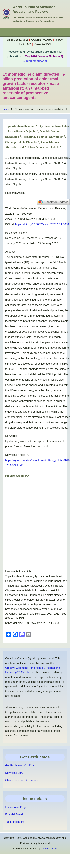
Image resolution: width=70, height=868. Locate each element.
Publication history (16, 233)
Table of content (15, 822)
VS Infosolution (49, 849)
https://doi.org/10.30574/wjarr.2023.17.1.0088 (42, 224)
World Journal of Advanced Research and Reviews (34, 9)
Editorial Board (14, 814)
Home (6, 109)
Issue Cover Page (16, 807)
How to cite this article (18, 571)
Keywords (11, 436)
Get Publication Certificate (21, 765)
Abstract (10, 252)
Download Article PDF (18, 455)
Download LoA (14, 773)
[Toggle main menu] (35, 32)
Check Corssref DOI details (21, 780)
